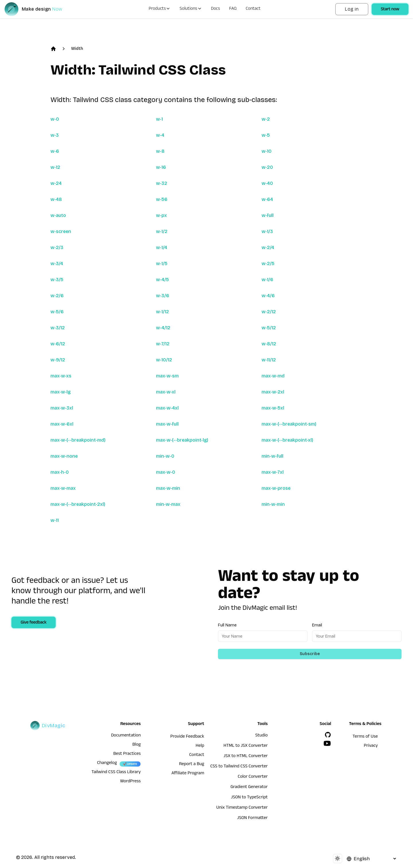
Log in (352, 9)
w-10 (267, 151)
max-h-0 (60, 472)
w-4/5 (162, 280)
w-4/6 (268, 296)
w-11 (55, 520)
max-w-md (273, 376)
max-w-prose (276, 488)
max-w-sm (167, 376)
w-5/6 (57, 312)
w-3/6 (163, 296)
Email (317, 625)
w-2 (266, 119)
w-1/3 (267, 231)
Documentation (126, 736)
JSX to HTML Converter (246, 757)
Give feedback (34, 623)
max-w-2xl (273, 392)
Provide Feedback (187, 737)
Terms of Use (365, 737)
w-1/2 (162, 231)
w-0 (55, 119)
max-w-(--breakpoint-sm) (289, 424)
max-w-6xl (62, 424)
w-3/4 (57, 263)
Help (200, 746)
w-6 (55, 151)
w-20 (267, 167)
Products (159, 9)
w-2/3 (57, 247)
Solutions (191, 9)
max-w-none (64, 456)
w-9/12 (58, 360)
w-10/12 (164, 360)
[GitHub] (328, 735)
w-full (268, 215)
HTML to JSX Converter (246, 746)
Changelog (107, 763)
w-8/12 (269, 344)
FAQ (233, 9)
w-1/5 (162, 263)
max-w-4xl (167, 408)
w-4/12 (163, 328)
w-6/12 (58, 344)
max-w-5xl (273, 408)
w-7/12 (163, 344)
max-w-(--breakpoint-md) (78, 440)
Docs (216, 9)
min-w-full (272, 456)
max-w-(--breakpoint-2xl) (78, 504)
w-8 (160, 151)
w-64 (267, 199)
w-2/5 (268, 263)
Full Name (227, 625)
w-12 (55, 167)
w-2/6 (57, 296)
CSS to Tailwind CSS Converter (239, 767)
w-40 (267, 183)
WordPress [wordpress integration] (130, 782)
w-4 (160, 135)
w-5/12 (269, 328)
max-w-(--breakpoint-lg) (182, 440)
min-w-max (168, 504)
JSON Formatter (253, 818)
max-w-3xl (62, 408)
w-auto (58, 215)
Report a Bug (192, 765)
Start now (390, 10)
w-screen (61, 231)
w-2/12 (269, 312)
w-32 (162, 183)
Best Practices (127, 754)
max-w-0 (166, 472)
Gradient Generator (249, 787)
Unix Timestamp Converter (242, 808)
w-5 (266, 135)
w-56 (162, 199)
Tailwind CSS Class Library (116, 773)
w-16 (161, 167)
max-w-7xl (273, 472)
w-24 (56, 183)
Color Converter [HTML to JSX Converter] (253, 777)
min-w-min (273, 504)
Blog (136, 745)
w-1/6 (267, 280)
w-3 (55, 135)
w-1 (159, 119)
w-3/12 (58, 328)
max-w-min (168, 488)
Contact (253, 9)
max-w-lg (61, 392)
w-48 (56, 199)
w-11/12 (269, 360)
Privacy (371, 746)
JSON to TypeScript (249, 798)
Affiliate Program (188, 774)
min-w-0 (165, 456)
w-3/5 (57, 280)
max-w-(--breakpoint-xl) (287, 440)
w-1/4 (162, 247)
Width (77, 49)
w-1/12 (162, 312)
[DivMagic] (39, 9)
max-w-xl (166, 392)
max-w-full (167, 424)
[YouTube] (327, 743)
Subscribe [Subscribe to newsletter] (310, 654)
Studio (261, 736)
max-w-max (63, 488)
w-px (161, 215)
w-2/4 (268, 247)
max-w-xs (61, 376)
